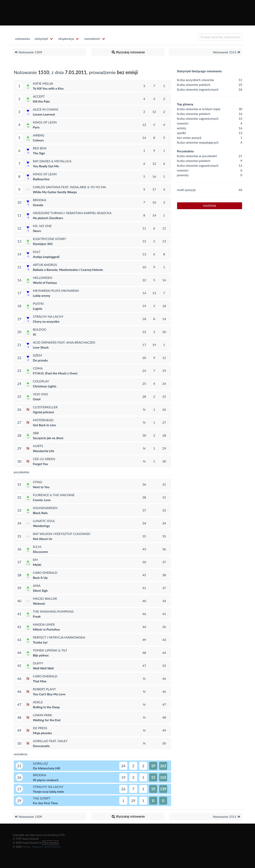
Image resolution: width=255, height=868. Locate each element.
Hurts (38, 446)
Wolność (39, 603)
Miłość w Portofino (46, 629)
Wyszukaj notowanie (128, 52)
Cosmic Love (42, 500)
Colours (38, 140)
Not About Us (43, 539)
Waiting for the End (47, 720)
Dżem (37, 355)
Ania (37, 585)
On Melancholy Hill (46, 768)
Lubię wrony (42, 295)
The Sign (39, 153)
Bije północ (41, 655)
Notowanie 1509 (28, 52)
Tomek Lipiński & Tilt (50, 650)
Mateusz (37, 847)
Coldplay (41, 381)
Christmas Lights (45, 386)
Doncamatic (41, 746)
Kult (37, 252)
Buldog (40, 329)
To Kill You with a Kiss (48, 88)
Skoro (37, 231)
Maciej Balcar (45, 598)
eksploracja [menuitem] (66, 39)
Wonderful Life (44, 451)
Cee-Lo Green (44, 459)
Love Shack (41, 347)
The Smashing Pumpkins (53, 611)
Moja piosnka (42, 733)
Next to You (41, 487)
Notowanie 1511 (227, 52)
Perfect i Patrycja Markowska (59, 637)
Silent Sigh (40, 590)
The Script (42, 798)
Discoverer (41, 552)
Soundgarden (45, 508)
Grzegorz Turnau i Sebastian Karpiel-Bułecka (72, 213)
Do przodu (40, 360)
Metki (37, 565)
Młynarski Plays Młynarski (56, 290)
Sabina (26, 847)
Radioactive (41, 179)
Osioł (37, 399)
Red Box (40, 148)
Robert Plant (44, 689)
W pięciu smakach (46, 780)
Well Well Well (43, 668)
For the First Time (45, 803)
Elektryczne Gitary (49, 239)
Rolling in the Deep (46, 707)
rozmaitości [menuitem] (92, 39)
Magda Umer (44, 624)
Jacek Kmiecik (52, 847)
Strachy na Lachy (48, 316)
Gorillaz (40, 763)
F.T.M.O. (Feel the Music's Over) (55, 373)
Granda (38, 205)
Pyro (36, 127)
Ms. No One (42, 226)
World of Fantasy (45, 283)
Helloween (43, 278)
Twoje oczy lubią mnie (48, 791)
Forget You (40, 464)
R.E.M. (37, 547)
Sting (38, 482)
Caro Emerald (45, 573)
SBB (36, 433)
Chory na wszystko (46, 321)
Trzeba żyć (40, 642)
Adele (38, 702)
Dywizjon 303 (43, 244)
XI (34, 334)
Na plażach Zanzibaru (48, 218)
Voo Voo (40, 394)
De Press (40, 728)
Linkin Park (43, 715)
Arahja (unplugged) (46, 257)
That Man (40, 681)
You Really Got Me (46, 166)
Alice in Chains (46, 109)
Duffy (38, 663)
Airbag (39, 135)
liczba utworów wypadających (198, 142)
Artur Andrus (45, 265)
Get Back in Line (44, 425)
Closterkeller (45, 407)
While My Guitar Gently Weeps (55, 192)
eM (35, 560)
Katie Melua (43, 83)
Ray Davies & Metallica (52, 161)
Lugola (38, 308)
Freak (37, 616)
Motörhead (43, 420)
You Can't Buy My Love (49, 694)
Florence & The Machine (54, 495)
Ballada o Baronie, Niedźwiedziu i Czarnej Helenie (68, 270)
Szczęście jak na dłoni (48, 438)
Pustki (38, 303)
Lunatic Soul (44, 521)
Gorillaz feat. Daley (50, 741)
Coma (38, 368)
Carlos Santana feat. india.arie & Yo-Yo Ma (69, 187)
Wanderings (41, 526)
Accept (39, 96)
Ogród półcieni (43, 412)
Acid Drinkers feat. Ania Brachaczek (64, 342)
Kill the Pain (41, 101)
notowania (23, 39)
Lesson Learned (44, 114)
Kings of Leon (45, 122)
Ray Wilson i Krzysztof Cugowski (62, 534)
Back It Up (40, 578)
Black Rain (40, 513)
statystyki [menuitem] (41, 39)
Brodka (40, 200)
